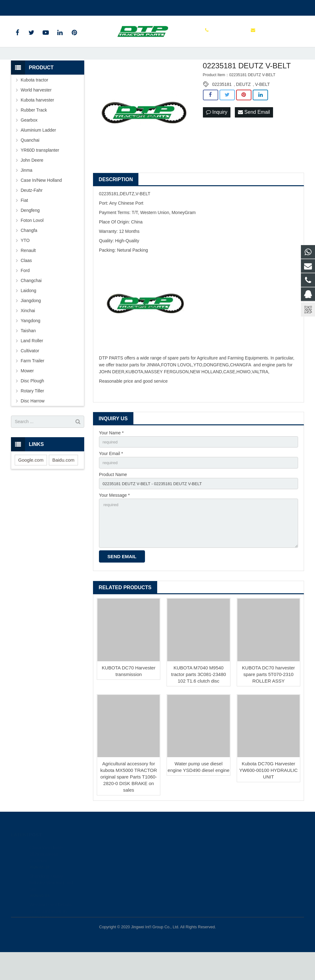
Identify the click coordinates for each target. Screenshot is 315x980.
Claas (26, 282)
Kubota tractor (34, 102)
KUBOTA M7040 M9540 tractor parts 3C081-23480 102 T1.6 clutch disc (198, 702)
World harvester (36, 112)
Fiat (24, 222)
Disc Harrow (33, 423)
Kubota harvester (37, 122)
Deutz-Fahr (32, 212)
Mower (27, 393)
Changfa (29, 252)
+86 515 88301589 (34, 7)
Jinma (26, 192)
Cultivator (30, 373)
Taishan (28, 353)
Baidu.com (63, 482)
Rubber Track (34, 132)
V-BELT (263, 106)
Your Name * (111, 455)
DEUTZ (243, 106)
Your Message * (114, 520)
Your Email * (111, 476)
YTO (25, 262)
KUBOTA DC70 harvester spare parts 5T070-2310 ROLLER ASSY (269, 702)
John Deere (32, 182)
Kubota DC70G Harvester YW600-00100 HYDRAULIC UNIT (269, 798)
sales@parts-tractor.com (86, 7)
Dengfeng (30, 232)
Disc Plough (32, 403)
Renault (28, 272)
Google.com (31, 482)
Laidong (28, 312)
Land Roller (32, 363)
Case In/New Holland (41, 202)
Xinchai (28, 333)
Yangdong (31, 343)
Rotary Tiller (32, 413)
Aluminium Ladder (38, 152)
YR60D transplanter (40, 172)
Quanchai (30, 162)
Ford (25, 292)
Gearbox (29, 142)
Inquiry (217, 134)
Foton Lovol (32, 242)
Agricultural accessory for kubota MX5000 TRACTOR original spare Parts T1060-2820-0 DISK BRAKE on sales (129, 805)
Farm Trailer (32, 383)
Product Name (113, 498)
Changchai (31, 302)
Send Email (254, 134)
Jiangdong (31, 322)
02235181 (222, 106)
